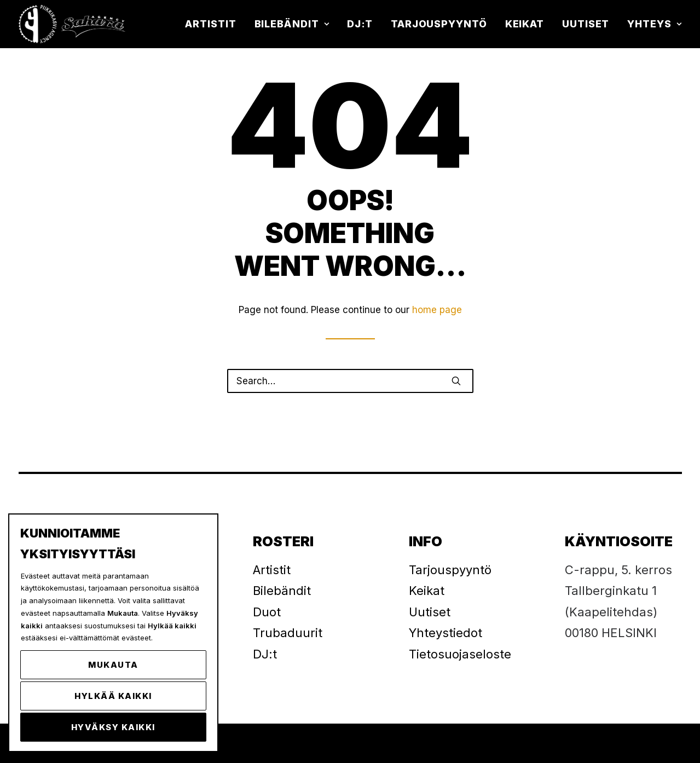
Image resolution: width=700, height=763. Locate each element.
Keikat (525, 24)
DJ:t (360, 24)
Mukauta (113, 665)
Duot (267, 612)
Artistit (210, 24)
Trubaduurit (288, 633)
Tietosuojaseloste (460, 654)
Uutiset (586, 24)
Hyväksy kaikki (113, 727)
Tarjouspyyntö (439, 24)
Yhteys (654, 24)
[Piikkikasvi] (73, 24)
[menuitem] (214, 24)
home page (437, 310)
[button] (456, 381)
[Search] (350, 381)
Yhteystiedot (446, 633)
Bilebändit (292, 24)
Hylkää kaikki (113, 696)
